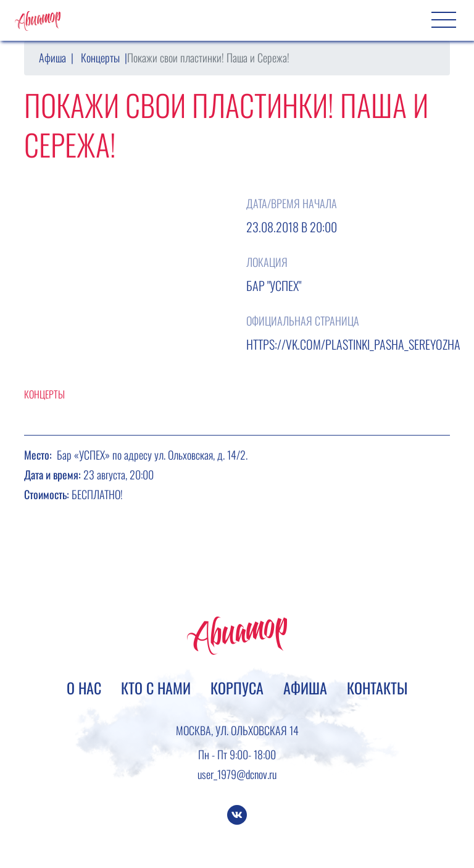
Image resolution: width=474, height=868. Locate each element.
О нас (84, 688)
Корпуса (237, 688)
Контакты (377, 688)
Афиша (52, 57)
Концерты (100, 57)
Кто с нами (156, 688)
